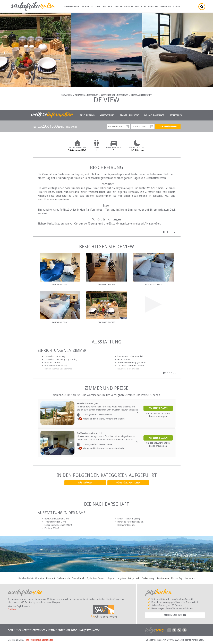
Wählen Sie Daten (158, 408)
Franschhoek (78, 578)
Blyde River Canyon (96, 578)
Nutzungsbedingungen (42, 640)
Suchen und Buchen (175, 615)
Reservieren (176, 115)
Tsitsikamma (163, 578)
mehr (168, 231)
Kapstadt (51, 578)
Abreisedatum (152, 127)
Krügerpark (134, 578)
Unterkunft (124, 7)
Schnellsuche (91, 7)
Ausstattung (107, 115)
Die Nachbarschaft (154, 115)
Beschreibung (87, 115)
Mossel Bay (177, 578)
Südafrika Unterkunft (87, 95)
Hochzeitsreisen (147, 7)
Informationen (170, 7)
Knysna (111, 578)
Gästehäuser (85, 483)
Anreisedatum (127, 127)
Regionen (72, 7)
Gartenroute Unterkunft (115, 95)
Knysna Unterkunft (141, 95)
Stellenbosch (63, 578)
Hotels (107, 7)
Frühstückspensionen (128, 483)
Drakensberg (148, 578)
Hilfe (27, 640)
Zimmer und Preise (129, 115)
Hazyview (121, 578)
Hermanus (190, 578)
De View (12, 609)
